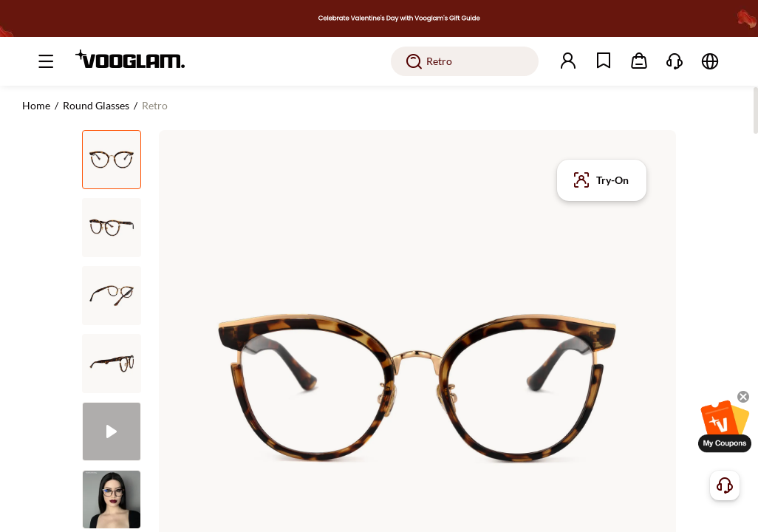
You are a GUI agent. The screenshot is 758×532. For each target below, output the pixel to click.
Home (36, 105)
